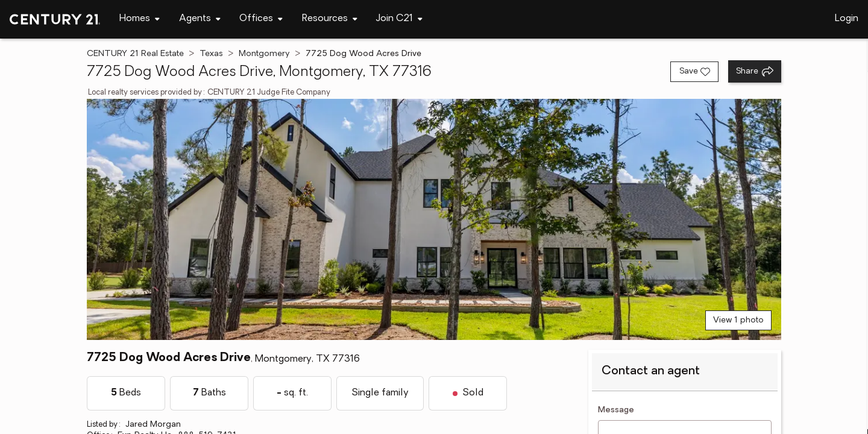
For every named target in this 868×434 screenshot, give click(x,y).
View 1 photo (738, 320)
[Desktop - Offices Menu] (261, 19)
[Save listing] (694, 72)
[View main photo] (434, 219)
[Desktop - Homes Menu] (140, 19)
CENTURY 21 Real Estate (135, 54)
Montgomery (264, 54)
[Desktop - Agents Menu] (200, 19)
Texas (211, 54)
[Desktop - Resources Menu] (330, 19)
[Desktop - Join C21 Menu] (399, 19)
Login (847, 19)
